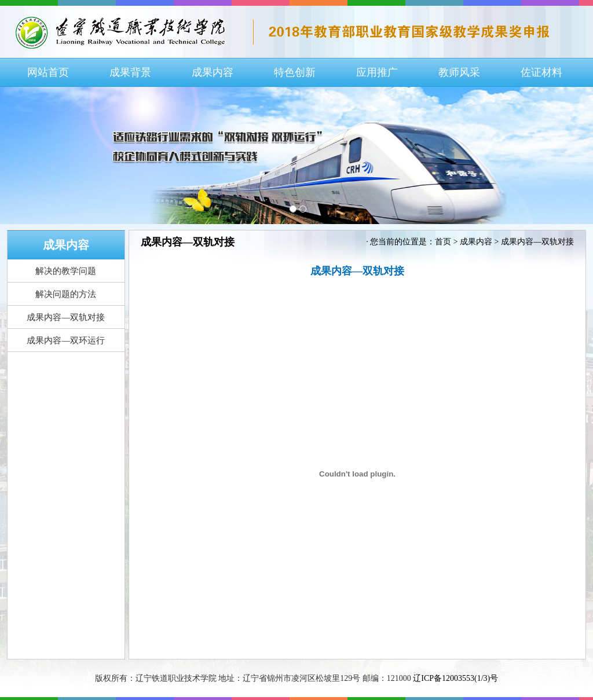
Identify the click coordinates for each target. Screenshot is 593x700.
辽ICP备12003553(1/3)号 (455, 678)
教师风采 (459, 72)
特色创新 (295, 72)
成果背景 (130, 72)
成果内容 (213, 72)
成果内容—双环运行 (66, 340)
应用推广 (377, 72)
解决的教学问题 (66, 271)
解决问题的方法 (66, 294)
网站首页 (48, 72)
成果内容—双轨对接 (66, 317)
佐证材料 (541, 72)
